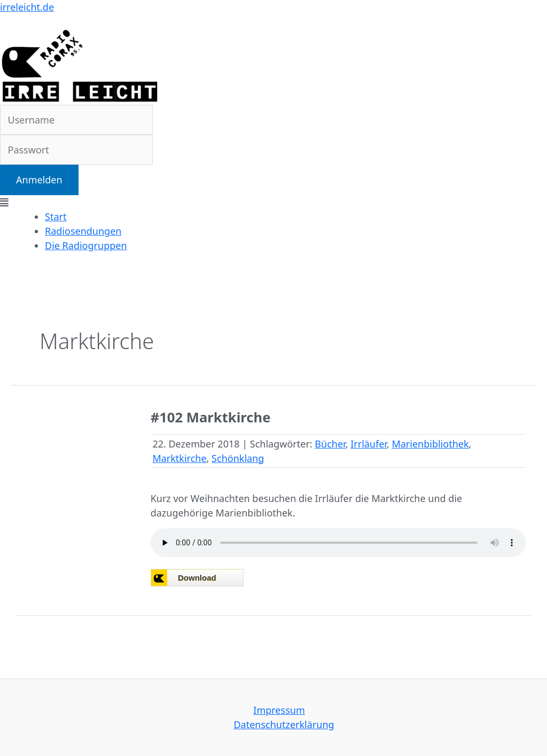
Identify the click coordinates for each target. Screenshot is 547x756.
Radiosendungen (83, 231)
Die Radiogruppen (86, 245)
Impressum (279, 710)
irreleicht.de (27, 7)
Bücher (330, 444)
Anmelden (39, 180)
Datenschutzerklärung (284, 724)
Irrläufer (369, 444)
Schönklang (238, 458)
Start (56, 217)
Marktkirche (179, 458)
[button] (273, 202)
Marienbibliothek (430, 444)
